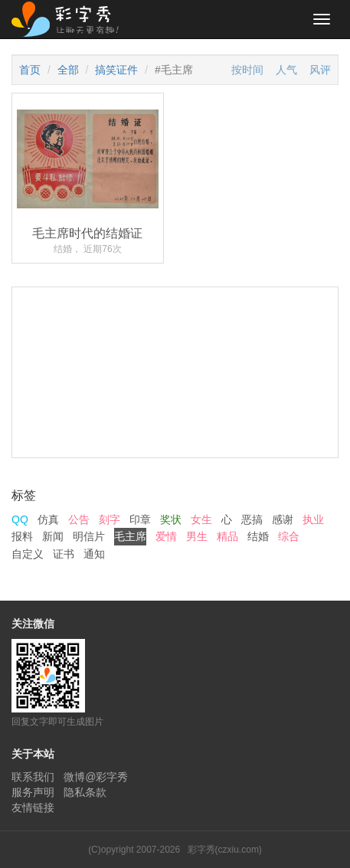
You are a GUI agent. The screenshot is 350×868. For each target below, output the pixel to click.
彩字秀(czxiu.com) (225, 850)
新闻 (53, 536)
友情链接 (33, 807)
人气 (286, 70)
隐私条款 (85, 792)
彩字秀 (70, 19)
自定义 (28, 554)
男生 (197, 536)
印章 (140, 519)
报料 (22, 536)
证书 (64, 554)
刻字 (110, 519)
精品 (227, 536)
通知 (94, 554)
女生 (201, 519)
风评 (320, 70)
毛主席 (130, 536)
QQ (20, 519)
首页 (30, 70)
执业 (313, 519)
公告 (79, 519)
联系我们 (33, 777)
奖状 (171, 519)
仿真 (48, 519)
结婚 (258, 536)
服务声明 (33, 792)
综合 (289, 536)
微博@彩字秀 (96, 777)
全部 (68, 70)
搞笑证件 (116, 70)
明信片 (89, 536)
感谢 (283, 519)
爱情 (166, 536)
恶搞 (252, 519)
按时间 (247, 70)
